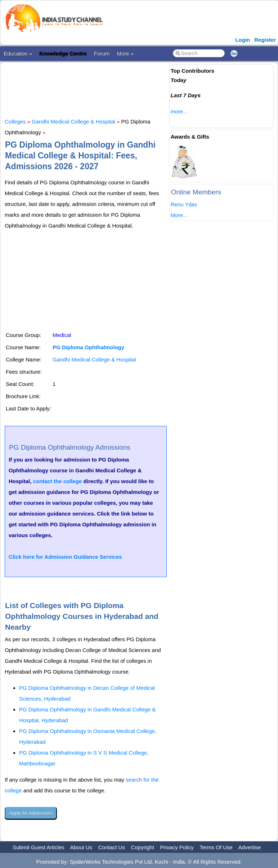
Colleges (15, 122)
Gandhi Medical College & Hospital (73, 122)
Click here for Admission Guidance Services (65, 557)
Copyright (143, 847)
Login (243, 40)
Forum (102, 53)
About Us (81, 847)
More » (125, 53)
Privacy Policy (177, 847)
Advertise (250, 847)
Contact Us (112, 847)
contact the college (58, 481)
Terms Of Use (216, 847)
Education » (18, 53)
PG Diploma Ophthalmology (88, 347)
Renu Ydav (184, 204)
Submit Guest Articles (38, 847)
